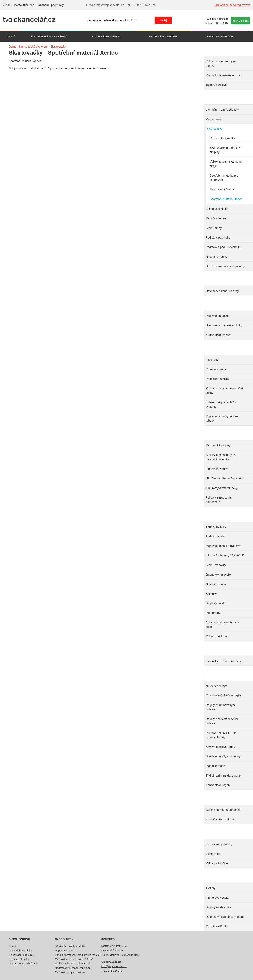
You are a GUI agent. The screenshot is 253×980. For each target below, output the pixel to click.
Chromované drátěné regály (224, 695)
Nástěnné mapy (216, 584)
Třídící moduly (215, 536)
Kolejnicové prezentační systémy (221, 405)
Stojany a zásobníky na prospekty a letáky (221, 457)
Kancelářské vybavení (220, 36)
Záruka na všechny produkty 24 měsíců (78, 955)
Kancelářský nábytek (163, 36)
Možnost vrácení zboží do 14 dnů (74, 959)
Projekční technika (218, 379)
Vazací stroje (214, 119)
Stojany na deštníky (218, 907)
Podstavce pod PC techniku (224, 247)
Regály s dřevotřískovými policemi (222, 721)
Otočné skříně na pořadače (223, 810)
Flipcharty (212, 360)
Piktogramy (213, 613)
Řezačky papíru (216, 218)
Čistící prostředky (217, 926)
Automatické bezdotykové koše (222, 625)
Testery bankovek (217, 85)
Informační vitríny (217, 469)
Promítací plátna (216, 369)
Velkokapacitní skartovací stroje (226, 164)
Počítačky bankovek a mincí (224, 75)
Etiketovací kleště (217, 209)
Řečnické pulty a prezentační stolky (224, 391)
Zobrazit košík (241, 21)
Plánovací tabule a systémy (223, 546)
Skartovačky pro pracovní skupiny (226, 150)
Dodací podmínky (19, 959)
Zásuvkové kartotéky (219, 844)
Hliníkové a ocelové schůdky (224, 325)
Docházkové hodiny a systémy (225, 266)
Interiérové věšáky (217, 898)
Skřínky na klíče (216, 527)
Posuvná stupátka (217, 316)
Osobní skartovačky (222, 138)
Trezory (211, 888)
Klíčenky (211, 594)
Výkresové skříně (217, 863)
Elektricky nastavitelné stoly (223, 661)
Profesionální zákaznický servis (73, 964)
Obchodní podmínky (51, 5)
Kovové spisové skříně (220, 819)
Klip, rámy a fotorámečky (222, 488)
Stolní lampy (214, 228)
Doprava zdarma (65, 951)
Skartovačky (214, 129)
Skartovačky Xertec (222, 189)
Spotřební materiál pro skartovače (224, 178)
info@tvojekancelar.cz (114, 966)
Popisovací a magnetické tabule (222, 418)
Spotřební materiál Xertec (226, 199)
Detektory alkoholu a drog (222, 291)
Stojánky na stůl (216, 603)
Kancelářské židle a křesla (49, 36)
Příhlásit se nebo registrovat (232, 5)
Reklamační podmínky (21, 955)
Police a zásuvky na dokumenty (218, 500)
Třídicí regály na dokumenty (224, 776)
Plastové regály (216, 766)
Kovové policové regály (221, 747)
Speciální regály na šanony (223, 756)
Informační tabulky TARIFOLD (225, 555)
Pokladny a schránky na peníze (221, 64)
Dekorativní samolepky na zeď (225, 917)
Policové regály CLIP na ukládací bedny (221, 735)
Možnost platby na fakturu (70, 972)
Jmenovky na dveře (218, 575)
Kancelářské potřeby (106, 36)
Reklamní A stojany (218, 445)
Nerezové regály (216, 686)
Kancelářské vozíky (218, 335)
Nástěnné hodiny (217, 257)
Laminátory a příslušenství (223, 110)
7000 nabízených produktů (70, 946)
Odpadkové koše (217, 636)
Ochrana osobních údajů (23, 964)
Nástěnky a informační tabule (224, 478)
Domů (12, 36)
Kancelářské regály (218, 785)
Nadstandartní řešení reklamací (73, 968)
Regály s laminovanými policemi (221, 707)
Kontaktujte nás (24, 5)
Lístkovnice (213, 854)
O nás (7, 5)
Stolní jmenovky (216, 565)
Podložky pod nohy (218, 238)
